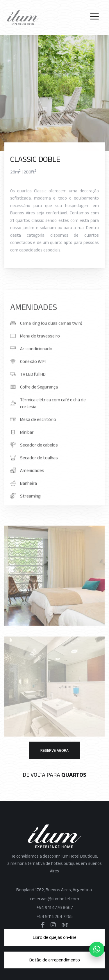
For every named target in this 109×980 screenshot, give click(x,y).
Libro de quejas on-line (55, 937)
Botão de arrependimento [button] (55, 960)
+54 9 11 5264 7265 (55, 916)
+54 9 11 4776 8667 (55, 907)
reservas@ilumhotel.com (55, 899)
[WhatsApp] (97, 949)
